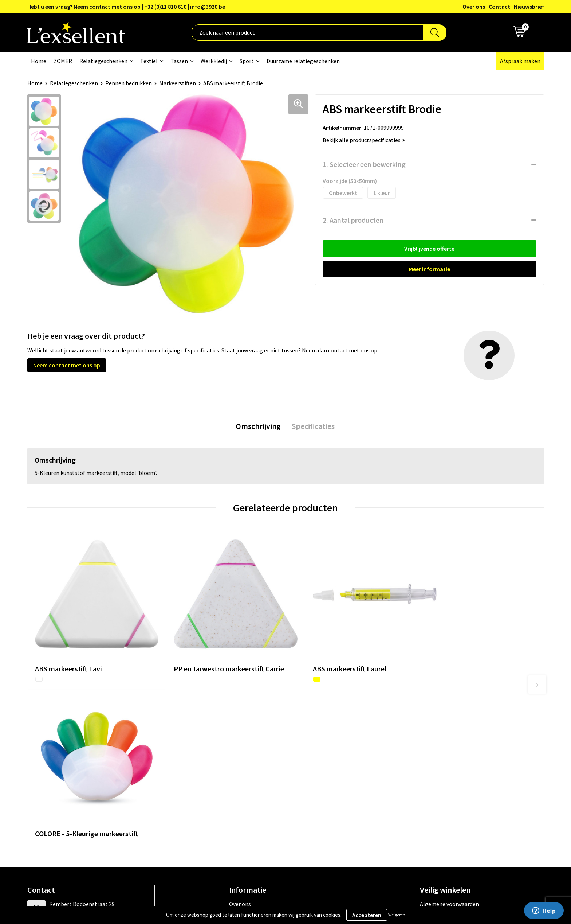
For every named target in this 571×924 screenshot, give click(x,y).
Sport (247, 61)
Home (39, 61)
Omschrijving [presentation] (258, 426)
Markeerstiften (178, 83)
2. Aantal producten (353, 220)
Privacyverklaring (442, 745)
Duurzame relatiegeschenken (303, 61)
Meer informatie (430, 269)
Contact (499, 7)
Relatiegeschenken (103, 61)
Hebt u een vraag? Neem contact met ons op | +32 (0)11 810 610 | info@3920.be (126, 7)
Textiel (149, 61)
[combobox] (307, 33)
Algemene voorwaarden (449, 734)
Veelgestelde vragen (254, 767)
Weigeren (397, 915)
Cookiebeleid (436, 756)
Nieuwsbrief (529, 7)
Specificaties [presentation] (313, 426)
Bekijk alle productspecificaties (364, 140)
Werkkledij (214, 61)
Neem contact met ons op (67, 365)
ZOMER (63, 61)
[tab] (258, 426)
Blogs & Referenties (254, 745)
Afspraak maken (520, 61)
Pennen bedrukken (129, 83)
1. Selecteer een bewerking (364, 164)
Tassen (179, 61)
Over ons (474, 7)
